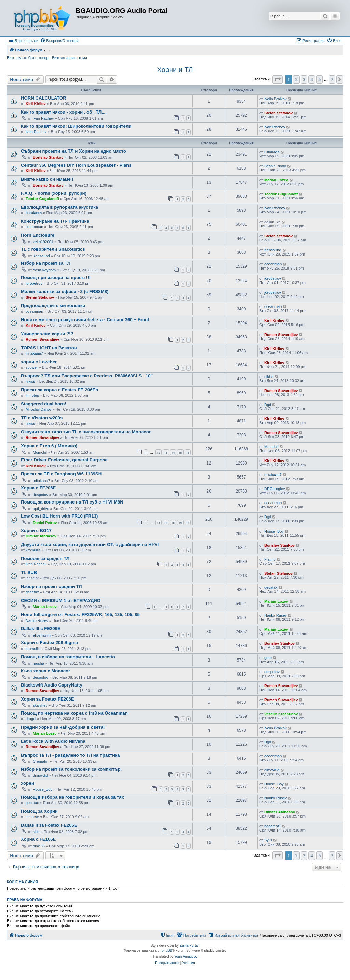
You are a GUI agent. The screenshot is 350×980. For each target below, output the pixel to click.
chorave (32, 817)
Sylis (268, 840)
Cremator (41, 761)
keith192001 (43, 242)
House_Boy (274, 531)
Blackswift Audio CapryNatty (52, 685)
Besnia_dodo (275, 166)
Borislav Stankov (48, 157)
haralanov (34, 213)
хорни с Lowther (39, 362)
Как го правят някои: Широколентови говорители (76, 126)
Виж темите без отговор (28, 58)
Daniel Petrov (45, 523)
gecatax (32, 592)
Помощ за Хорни (39, 811)
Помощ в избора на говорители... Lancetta (68, 657)
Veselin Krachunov (281, 714)
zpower (32, 367)
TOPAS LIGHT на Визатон (49, 348)
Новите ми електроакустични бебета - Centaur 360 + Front (85, 320)
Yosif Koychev (45, 270)
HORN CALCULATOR (44, 98)
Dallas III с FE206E (41, 629)
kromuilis (33, 550)
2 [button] (296, 79)
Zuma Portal (189, 946)
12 (158, 452)
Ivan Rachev (43, 118)
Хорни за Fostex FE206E (48, 699)
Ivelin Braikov (275, 99)
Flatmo (270, 559)
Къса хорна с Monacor (45, 671)
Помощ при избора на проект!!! (56, 278)
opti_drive (41, 509)
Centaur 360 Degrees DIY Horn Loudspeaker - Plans (76, 165)
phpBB (167, 950)
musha (38, 663)
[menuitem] (59, 41)
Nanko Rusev (37, 620)
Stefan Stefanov (278, 113)
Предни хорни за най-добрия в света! (63, 727)
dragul (31, 719)
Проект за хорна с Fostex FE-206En (59, 390)
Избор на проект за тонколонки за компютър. (71, 769)
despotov (41, 495)
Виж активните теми (70, 58)
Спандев (272, 152)
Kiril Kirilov (36, 104)
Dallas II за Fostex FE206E (49, 825)
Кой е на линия (22, 882)
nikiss (30, 381)
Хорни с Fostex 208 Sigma (49, 643)
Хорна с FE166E (38, 839)
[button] (278, 79)
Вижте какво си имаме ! (47, 179)
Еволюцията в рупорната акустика (59, 207)
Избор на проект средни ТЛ (51, 586)
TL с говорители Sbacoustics (53, 249)
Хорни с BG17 (36, 530)
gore (268, 658)
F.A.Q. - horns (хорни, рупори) (54, 193)
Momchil (40, 452)
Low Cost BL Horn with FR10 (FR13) (59, 516)
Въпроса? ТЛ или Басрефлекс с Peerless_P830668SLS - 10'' (87, 376)
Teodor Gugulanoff (42, 199)
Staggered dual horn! (44, 404)
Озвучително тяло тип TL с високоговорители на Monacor (86, 432)
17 (188, 522)
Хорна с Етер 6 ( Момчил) (49, 446)
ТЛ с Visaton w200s (42, 418)
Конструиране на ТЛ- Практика (55, 221)
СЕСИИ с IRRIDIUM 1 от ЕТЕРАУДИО (61, 600)
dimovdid (40, 775)
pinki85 (39, 846)
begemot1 (273, 826)
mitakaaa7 (34, 353)
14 (173, 452)
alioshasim (42, 635)
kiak (36, 832)
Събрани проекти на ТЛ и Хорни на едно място (73, 151)
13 (166, 452)
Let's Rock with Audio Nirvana (53, 741)
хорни (28, 783)
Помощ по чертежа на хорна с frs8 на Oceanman (74, 713)
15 (180, 452)
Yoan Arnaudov (186, 957)
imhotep (32, 395)
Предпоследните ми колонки (53, 306)
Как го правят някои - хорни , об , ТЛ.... (64, 112)
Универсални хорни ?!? (47, 334)
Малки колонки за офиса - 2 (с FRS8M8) (65, 292)
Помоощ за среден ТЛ (45, 558)
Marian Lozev (276, 180)
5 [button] (319, 79)
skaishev (40, 705)
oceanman (34, 227)
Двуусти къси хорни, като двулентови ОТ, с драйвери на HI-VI (90, 544)
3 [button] (304, 79)
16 (188, 452)
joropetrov (34, 283)
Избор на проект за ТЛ (46, 263)
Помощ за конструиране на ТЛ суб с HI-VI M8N (72, 502)
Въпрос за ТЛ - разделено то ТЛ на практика (70, 755)
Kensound (41, 256)
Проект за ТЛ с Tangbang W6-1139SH (61, 474)
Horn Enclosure (38, 235)
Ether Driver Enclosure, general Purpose (64, 460)
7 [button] (332, 79)
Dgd (268, 405)
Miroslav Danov (39, 409)
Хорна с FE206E (38, 488)
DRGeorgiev (275, 489)
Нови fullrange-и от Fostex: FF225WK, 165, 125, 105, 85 (80, 615)
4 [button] (312, 79)
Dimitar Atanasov (41, 536)
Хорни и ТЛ (175, 70)
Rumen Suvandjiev (42, 339)
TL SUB (29, 572)
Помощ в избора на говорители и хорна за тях (72, 797)
